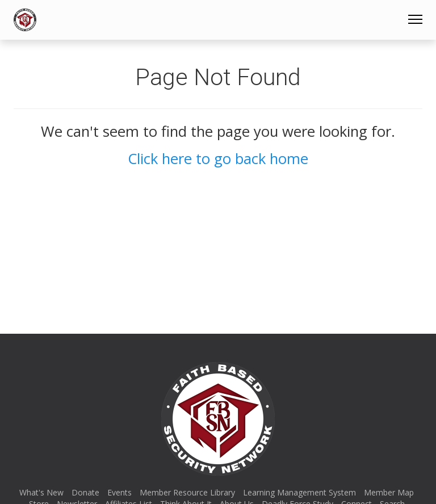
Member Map (389, 492)
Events (120, 492)
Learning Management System (299, 492)
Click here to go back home (218, 159)
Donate (85, 492)
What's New (41, 492)
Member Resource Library (187, 492)
